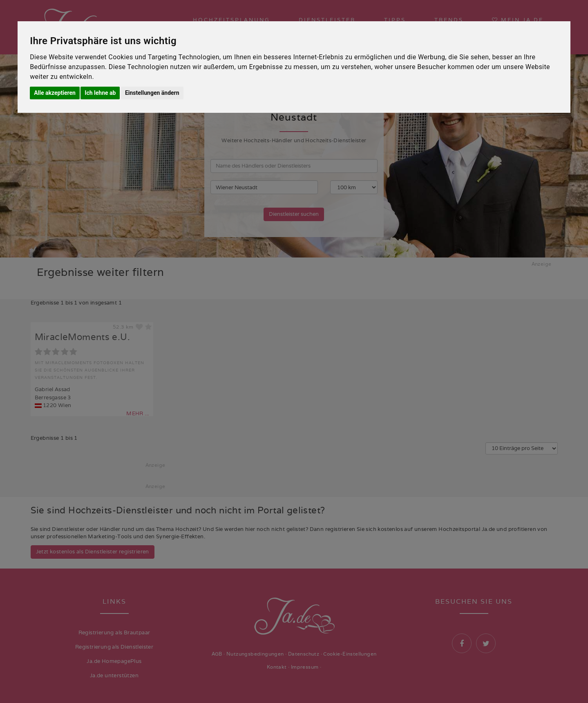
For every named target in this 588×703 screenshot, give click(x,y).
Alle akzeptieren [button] (55, 93)
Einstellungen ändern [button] (152, 93)
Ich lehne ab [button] (100, 93)
